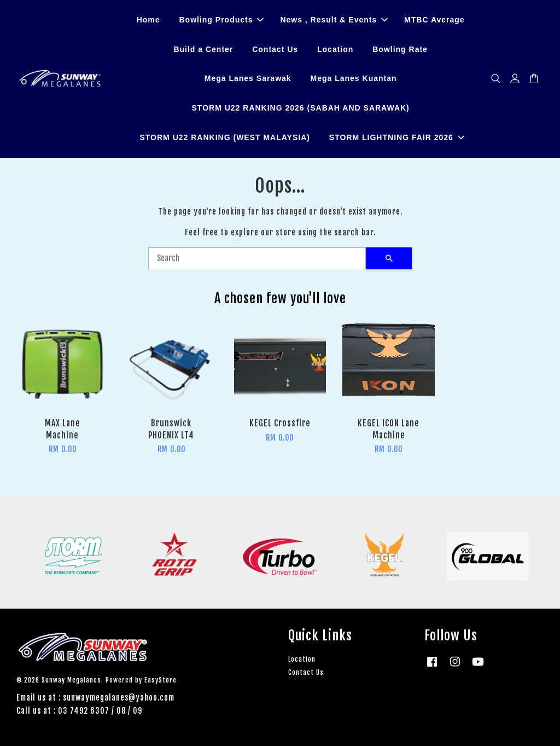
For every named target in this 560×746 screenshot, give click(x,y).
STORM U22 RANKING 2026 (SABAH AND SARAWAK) (301, 108)
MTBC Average (434, 20)
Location (335, 49)
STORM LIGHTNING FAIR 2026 (397, 137)
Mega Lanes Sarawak (248, 79)
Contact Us (275, 49)
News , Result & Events (334, 20)
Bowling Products (221, 20)
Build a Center (203, 49)
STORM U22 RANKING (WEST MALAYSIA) (224, 137)
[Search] (257, 258)
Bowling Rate (400, 49)
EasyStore (161, 680)
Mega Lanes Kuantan (354, 79)
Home (148, 20)
